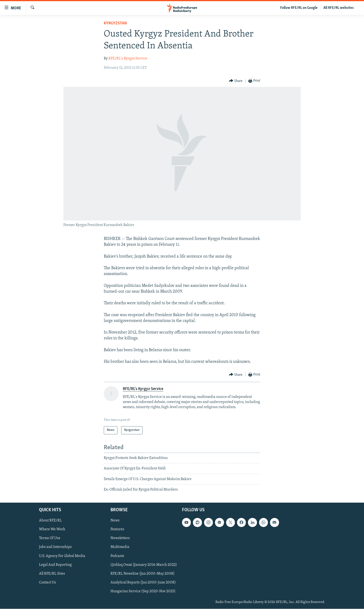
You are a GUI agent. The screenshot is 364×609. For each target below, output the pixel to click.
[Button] (236, 81)
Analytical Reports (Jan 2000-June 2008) (143, 583)
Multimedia (120, 547)
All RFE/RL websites (339, 8)
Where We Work (52, 530)
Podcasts (117, 556)
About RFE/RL (50, 521)
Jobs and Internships (55, 547)
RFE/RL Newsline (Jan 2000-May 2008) (143, 574)
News (115, 521)
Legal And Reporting (55, 565)
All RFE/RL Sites (52, 574)
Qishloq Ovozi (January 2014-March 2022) (144, 565)
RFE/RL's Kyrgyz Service (128, 59)
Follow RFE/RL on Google (299, 8)
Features (117, 530)
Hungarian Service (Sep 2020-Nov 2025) (143, 591)
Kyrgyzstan (115, 23)
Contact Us (47, 583)
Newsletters (120, 538)
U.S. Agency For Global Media (62, 556)
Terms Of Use (50, 538)
